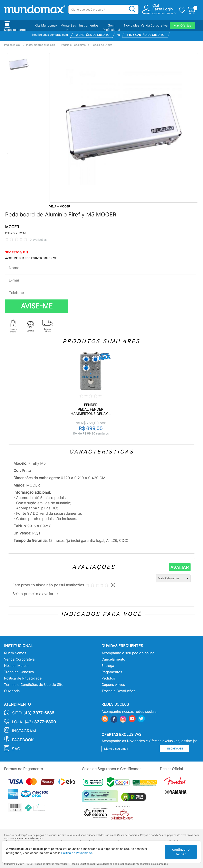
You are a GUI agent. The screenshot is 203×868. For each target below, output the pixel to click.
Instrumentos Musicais (41, 45)
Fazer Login (163, 9)
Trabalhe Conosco (19, 672)
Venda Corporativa (154, 25)
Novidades (132, 25)
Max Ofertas (182, 25)
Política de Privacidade (23, 678)
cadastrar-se (165, 13)
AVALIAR (180, 568)
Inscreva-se (175, 749)
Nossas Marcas (17, 666)
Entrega (108, 666)
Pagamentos (112, 672)
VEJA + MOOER (60, 206)
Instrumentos (89, 25)
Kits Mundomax (46, 25)
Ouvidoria (12, 691)
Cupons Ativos (113, 685)
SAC (16, 749)
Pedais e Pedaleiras (73, 45)
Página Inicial (12, 45)
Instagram (24, 731)
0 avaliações (38, 240)
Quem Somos (15, 653)
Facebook (23, 740)
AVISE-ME (37, 306)
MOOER (12, 227)
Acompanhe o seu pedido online (128, 653)
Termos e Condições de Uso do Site (34, 685)
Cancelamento (113, 659)
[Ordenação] (173, 578)
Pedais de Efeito (102, 45)
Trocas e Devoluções (119, 691)
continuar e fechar (181, 852)
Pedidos (108, 678)
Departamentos (15, 30)
